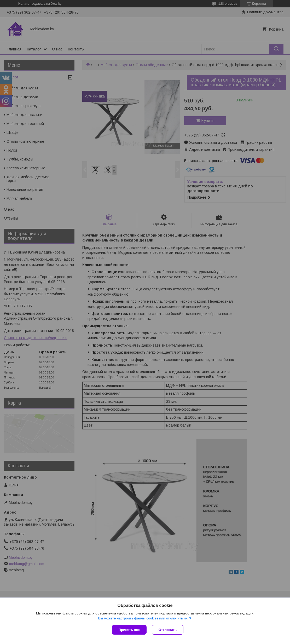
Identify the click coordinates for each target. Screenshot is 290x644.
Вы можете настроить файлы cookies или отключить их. (143, 618)
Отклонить (168, 630)
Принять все (129, 630)
